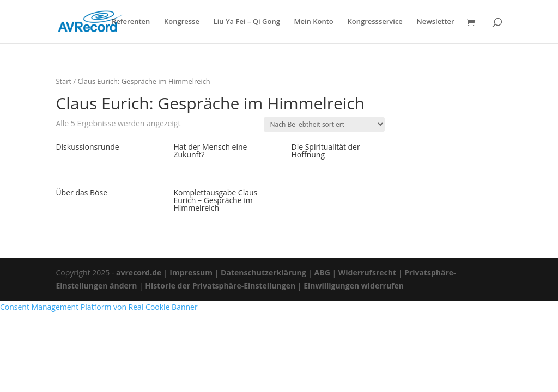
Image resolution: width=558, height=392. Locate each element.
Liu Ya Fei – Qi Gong (247, 22)
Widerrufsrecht (367, 272)
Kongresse (182, 22)
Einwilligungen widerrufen (354, 286)
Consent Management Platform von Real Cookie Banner (99, 307)
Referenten (131, 22)
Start (63, 81)
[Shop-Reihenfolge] (324, 124)
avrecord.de (139, 272)
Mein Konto (314, 22)
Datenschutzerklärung (263, 272)
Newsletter (435, 22)
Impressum (191, 272)
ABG (322, 272)
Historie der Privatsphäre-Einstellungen (220, 286)
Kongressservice (375, 22)
